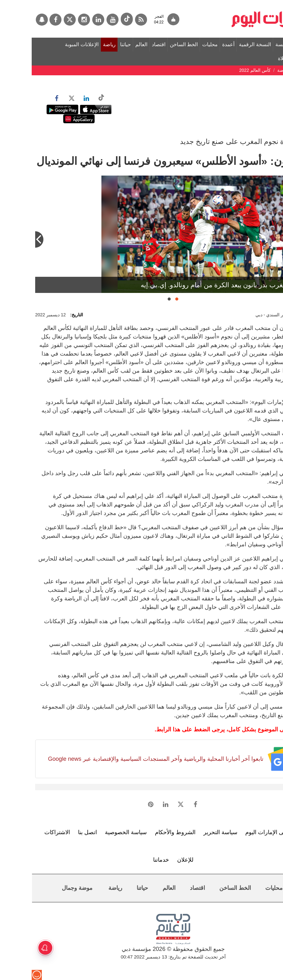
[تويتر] (38, 20)
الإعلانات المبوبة (50, 44)
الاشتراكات (26, 832)
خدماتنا (129, 860)
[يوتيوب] (81, 20)
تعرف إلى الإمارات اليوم (242, 832)
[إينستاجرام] (52, 20)
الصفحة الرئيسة (260, 44)
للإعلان (154, 860)
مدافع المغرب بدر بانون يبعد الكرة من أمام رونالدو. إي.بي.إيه (193, 285)
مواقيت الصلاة (261, 58)
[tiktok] (95, 19)
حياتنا (94, 44)
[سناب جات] (10, 20)
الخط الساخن (152, 44)
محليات (178, 44)
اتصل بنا (56, 832)
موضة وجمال (45, 888)
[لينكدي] (67, 20)
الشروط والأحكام (144, 832)
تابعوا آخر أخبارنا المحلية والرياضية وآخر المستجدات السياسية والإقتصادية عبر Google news (124, 759)
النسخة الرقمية (223, 44)
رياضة (78, 44)
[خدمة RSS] (109, 20)
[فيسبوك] (24, 20)
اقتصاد (127, 44)
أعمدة (197, 44)
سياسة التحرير (189, 832)
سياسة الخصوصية (94, 832)
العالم (110, 44)
